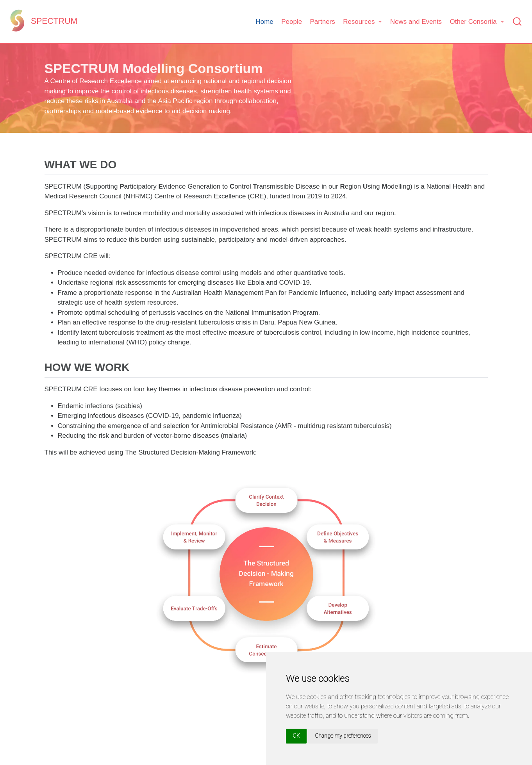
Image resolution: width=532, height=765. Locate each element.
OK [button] (296, 736)
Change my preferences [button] (343, 736)
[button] (363, 22)
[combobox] (518, 22)
